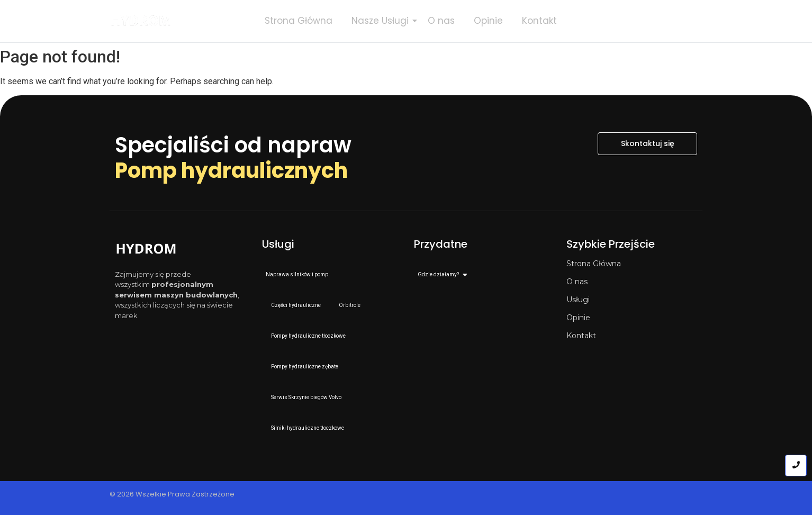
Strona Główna (299, 21)
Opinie (488, 21)
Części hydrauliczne (296, 305)
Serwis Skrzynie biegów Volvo (306, 397)
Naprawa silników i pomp (297, 274)
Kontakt (539, 21)
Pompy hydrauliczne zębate (305, 367)
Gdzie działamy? (440, 275)
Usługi (578, 300)
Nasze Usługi (382, 21)
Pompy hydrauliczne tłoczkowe (308, 336)
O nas (441, 21)
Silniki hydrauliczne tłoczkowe (308, 428)
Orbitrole (350, 305)
